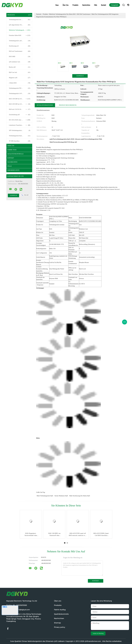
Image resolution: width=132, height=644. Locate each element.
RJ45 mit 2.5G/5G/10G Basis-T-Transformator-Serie (20, 109)
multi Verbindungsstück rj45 (45, 496)
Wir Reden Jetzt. (13, 170)
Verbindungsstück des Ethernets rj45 (20, 20)
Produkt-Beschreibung (68, 105)
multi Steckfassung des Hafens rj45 (80, 496)
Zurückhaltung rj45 (20, 115)
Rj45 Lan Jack (20, 72)
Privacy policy (60, 627)
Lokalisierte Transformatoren (20, 125)
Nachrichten (86, 5)
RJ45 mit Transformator (20, 51)
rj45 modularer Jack (20, 62)
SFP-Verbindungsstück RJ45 (20, 131)
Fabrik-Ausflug (60, 610)
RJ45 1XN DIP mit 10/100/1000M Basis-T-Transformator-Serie (20, 99)
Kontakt (104, 5)
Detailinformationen (45, 105)
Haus (57, 5)
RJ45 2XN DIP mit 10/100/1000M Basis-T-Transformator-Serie (20, 104)
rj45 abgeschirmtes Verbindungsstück (20, 25)
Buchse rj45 (20, 67)
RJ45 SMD (20, 57)
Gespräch (115, 5)
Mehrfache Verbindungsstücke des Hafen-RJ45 (20, 30)
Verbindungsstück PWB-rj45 (20, 88)
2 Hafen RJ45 (20, 83)
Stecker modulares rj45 (61, 496)
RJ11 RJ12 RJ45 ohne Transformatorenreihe (20, 120)
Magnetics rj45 (20, 78)
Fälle (96, 5)
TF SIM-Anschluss (20, 141)
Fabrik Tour (12, 150)
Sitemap (57, 623)
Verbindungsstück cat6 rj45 (20, 41)
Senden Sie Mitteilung (98, 633)
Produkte (75, 5)
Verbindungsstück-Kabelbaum (20, 136)
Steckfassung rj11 (20, 46)
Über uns (66, 5)
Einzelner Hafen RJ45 (20, 35)
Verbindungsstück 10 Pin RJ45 (20, 94)
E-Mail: (18, 610)
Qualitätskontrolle (15, 154)
